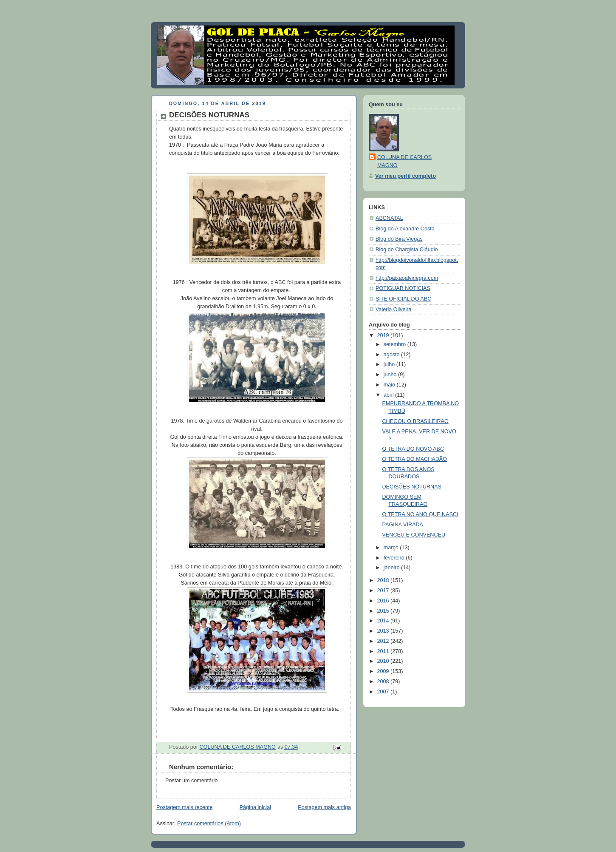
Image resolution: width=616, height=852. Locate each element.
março (392, 548)
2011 (384, 651)
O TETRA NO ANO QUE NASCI (420, 514)
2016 (384, 601)
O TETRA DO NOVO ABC (413, 449)
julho (390, 364)
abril (389, 395)
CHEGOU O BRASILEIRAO (415, 421)
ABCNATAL (389, 218)
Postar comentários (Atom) (209, 824)
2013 (384, 631)
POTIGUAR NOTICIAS (403, 288)
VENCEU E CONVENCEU (414, 535)
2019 (384, 335)
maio (390, 385)
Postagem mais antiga (324, 807)
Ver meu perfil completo (405, 176)
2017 (384, 591)
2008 (384, 682)
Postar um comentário (191, 781)
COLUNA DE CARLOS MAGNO (404, 161)
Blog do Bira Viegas (399, 239)
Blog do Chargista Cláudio (407, 250)
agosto (392, 355)
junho (391, 375)
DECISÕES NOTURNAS (412, 487)
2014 (384, 621)
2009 (384, 671)
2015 (384, 611)
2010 (384, 661)
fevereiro (395, 558)
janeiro (392, 568)
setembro (396, 344)
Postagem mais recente (184, 807)
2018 (384, 580)
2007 (384, 692)
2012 (384, 641)
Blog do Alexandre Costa (405, 229)
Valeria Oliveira (394, 310)
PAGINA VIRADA (403, 525)
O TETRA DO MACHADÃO (415, 459)
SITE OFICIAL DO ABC (403, 299)
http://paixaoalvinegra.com (407, 278)
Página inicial (255, 807)
